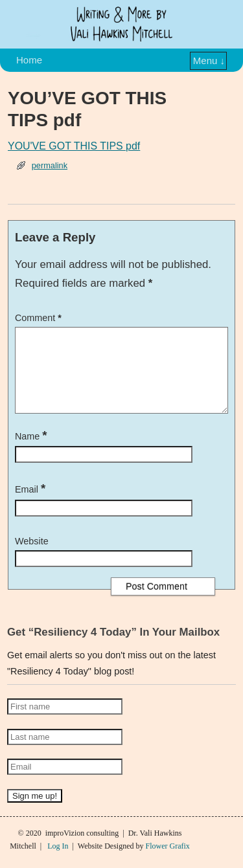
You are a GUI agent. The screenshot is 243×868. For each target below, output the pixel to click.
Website (32, 557)
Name (32, 452)
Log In (58, 862)
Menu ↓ (209, 61)
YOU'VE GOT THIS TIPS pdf (74, 146)
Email (31, 505)
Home (29, 60)
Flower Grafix (167, 862)
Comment (40, 318)
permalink (50, 165)
